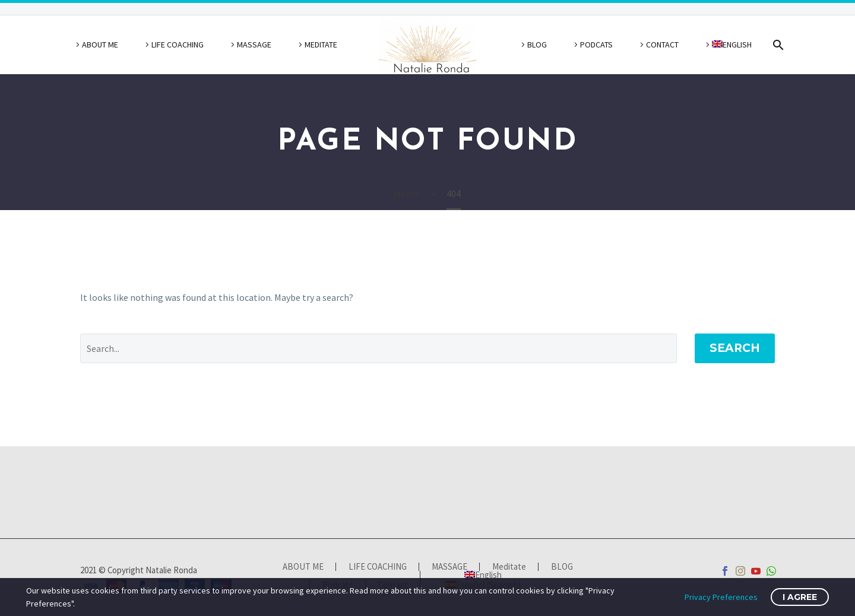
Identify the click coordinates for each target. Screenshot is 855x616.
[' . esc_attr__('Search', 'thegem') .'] (379, 348)
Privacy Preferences (721, 597)
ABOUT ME (100, 45)
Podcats (596, 45)
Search (735, 348)
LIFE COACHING (178, 45)
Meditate (321, 45)
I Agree (800, 597)
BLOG (537, 45)
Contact (662, 45)
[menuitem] (727, 45)
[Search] (776, 45)
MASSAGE (254, 45)
